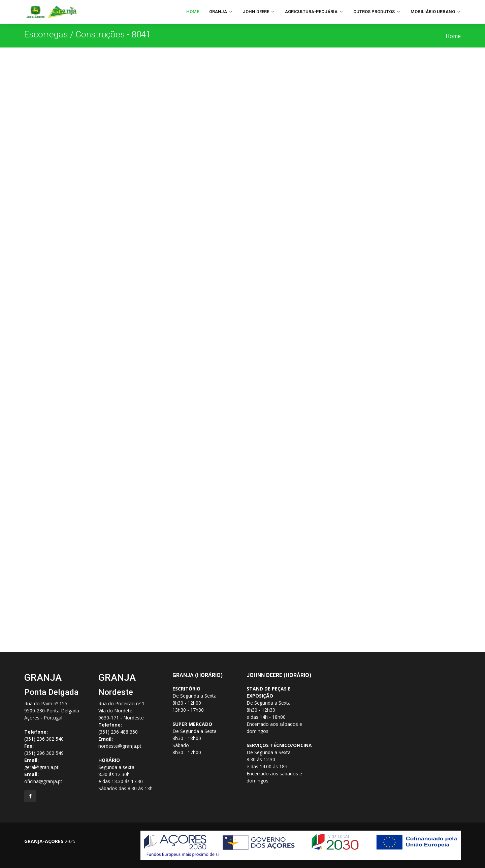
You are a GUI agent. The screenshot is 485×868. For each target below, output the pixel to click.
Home (193, 12)
